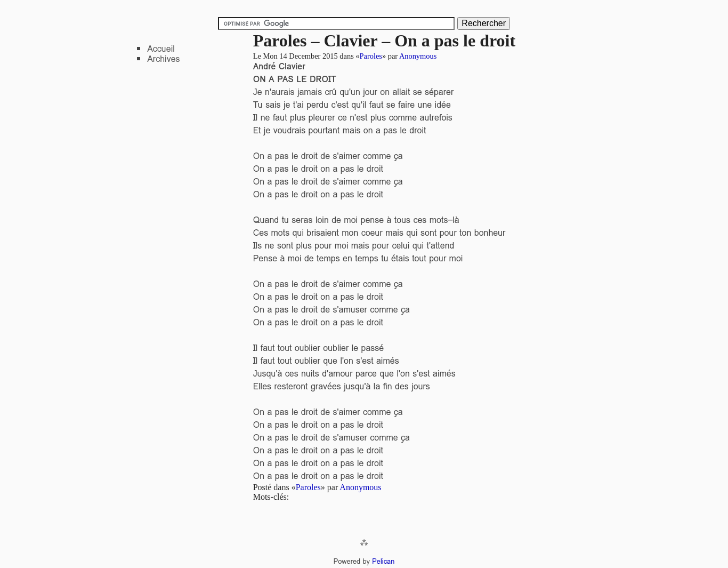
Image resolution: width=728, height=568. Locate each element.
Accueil (161, 49)
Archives (163, 59)
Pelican (383, 561)
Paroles (371, 56)
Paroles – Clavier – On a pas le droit (384, 41)
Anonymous (418, 56)
